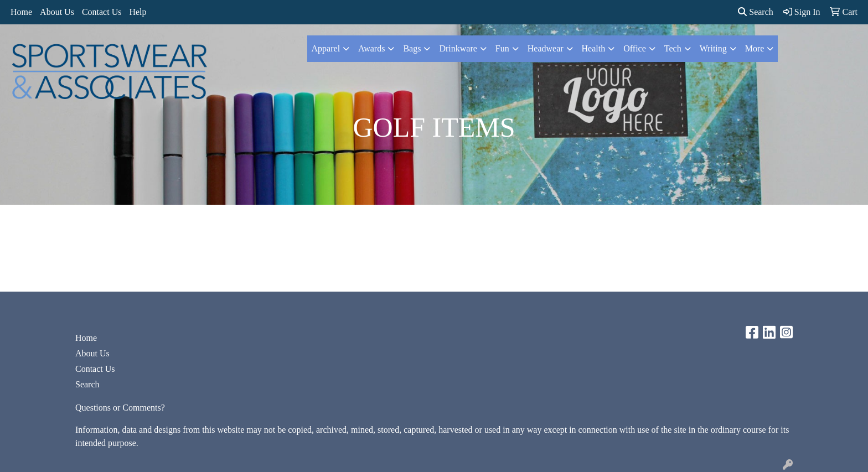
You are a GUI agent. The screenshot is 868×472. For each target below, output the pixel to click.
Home (21, 12)
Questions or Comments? (120, 408)
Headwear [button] (546, 48)
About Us (57, 12)
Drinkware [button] (458, 48)
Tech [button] (673, 48)
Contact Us (102, 12)
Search (756, 12)
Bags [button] (412, 48)
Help (138, 12)
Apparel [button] (326, 48)
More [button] (755, 48)
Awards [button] (371, 48)
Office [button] (635, 48)
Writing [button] (713, 48)
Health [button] (594, 48)
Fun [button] (502, 48)
